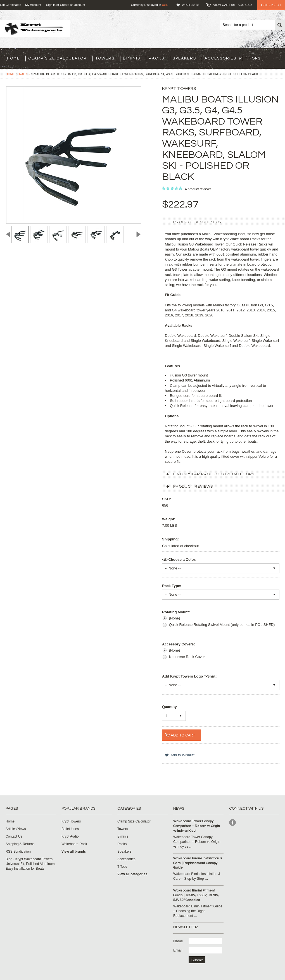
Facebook (233, 823)
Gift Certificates (10, 5)
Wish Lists (191, 5)
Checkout (271, 5)
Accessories (223, 58)
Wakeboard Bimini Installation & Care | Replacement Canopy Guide (198, 863)
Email (178, 950)
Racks (156, 58)
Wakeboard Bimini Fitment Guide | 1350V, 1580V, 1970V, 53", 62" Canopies (196, 895)
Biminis (132, 58)
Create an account (73, 5)
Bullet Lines (70, 829)
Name (178, 941)
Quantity (169, 707)
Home (10, 74)
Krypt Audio (70, 836)
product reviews (198, 189)
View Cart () (232, 5)
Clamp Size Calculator (58, 58)
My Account (33, 5)
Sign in (51, 5)
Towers (105, 58)
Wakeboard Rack (74, 844)
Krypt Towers (71, 821)
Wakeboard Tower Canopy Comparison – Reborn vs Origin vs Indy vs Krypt (197, 826)
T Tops (253, 58)
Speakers (184, 58)
